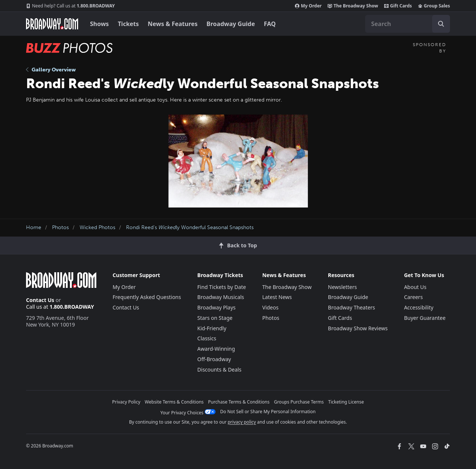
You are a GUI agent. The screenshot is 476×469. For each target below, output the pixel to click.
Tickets (128, 24)
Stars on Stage (215, 318)
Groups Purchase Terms (299, 402)
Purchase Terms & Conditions (239, 402)
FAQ (270, 24)
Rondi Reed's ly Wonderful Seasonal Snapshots (190, 227)
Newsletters (342, 287)
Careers (413, 297)
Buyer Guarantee (425, 318)
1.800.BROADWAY (70, 6)
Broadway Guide (231, 24)
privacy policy (242, 422)
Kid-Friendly (212, 328)
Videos (270, 307)
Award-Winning (216, 349)
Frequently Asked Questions (147, 297)
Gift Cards (398, 6)
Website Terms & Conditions (174, 402)
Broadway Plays (217, 307)
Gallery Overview (51, 70)
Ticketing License (346, 402)
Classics (207, 338)
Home (34, 227)
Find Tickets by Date (222, 287)
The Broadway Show (353, 6)
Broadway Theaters (352, 307)
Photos (60, 227)
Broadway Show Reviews (358, 328)
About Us (415, 287)
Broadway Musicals (221, 297)
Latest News (277, 297)
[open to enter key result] (441, 24)
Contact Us (40, 300)
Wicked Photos (97, 227)
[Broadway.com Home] (52, 24)
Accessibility (419, 307)
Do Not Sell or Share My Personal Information (268, 412)
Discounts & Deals (220, 370)
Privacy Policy (126, 402)
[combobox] (408, 24)
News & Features (173, 24)
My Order (308, 6)
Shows (99, 24)
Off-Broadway (214, 359)
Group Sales (434, 6)
